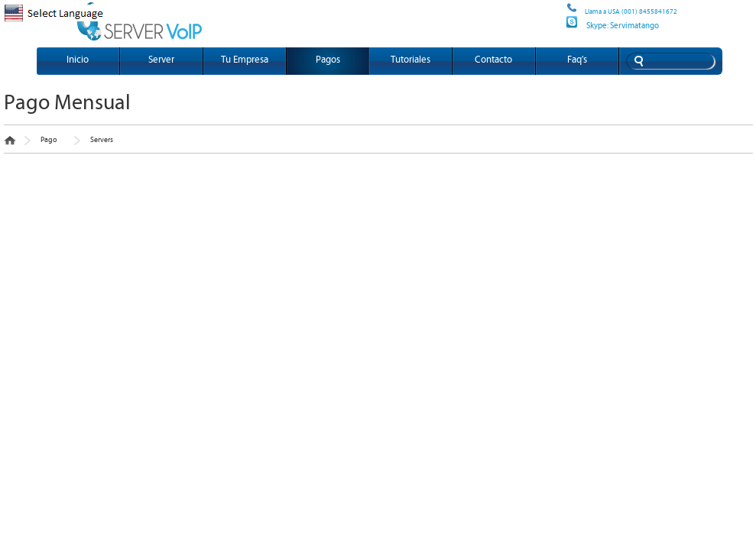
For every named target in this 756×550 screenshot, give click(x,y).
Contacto (493, 60)
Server (161, 60)
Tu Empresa (245, 60)
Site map (564, 13)
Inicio (78, 60)
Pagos (328, 60)
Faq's (577, 60)
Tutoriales (410, 60)
